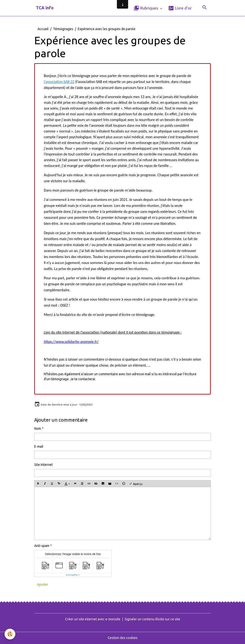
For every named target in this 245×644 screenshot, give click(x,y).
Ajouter (43, 584)
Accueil (43, 29)
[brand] (45, 8)
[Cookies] (10, 634)
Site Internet (43, 465)
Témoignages (63, 29)
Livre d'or (180, 8)
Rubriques (146, 8)
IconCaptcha (72, 575)
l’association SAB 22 (59, 82)
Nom (38, 429)
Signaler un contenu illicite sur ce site (152, 619)
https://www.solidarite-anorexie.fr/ (71, 342)
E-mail (39, 446)
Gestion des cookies (123, 638)
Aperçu (136, 484)
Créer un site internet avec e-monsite (93, 619)
